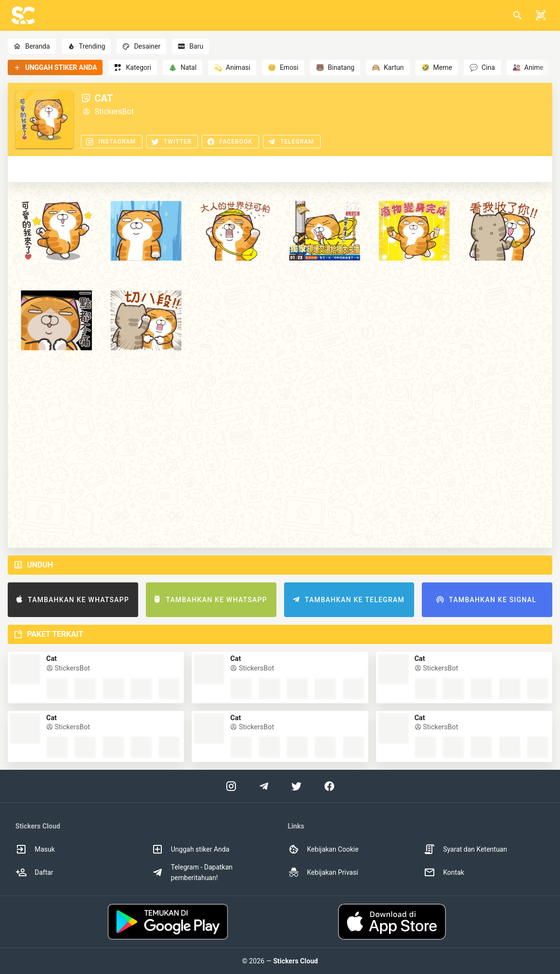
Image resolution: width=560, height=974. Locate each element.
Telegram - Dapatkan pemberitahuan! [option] (192, 872)
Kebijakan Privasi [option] (323, 872)
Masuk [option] (35, 849)
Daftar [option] (34, 872)
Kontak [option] (444, 872)
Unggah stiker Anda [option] (191, 849)
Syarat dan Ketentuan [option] (465, 849)
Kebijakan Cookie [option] (323, 849)
